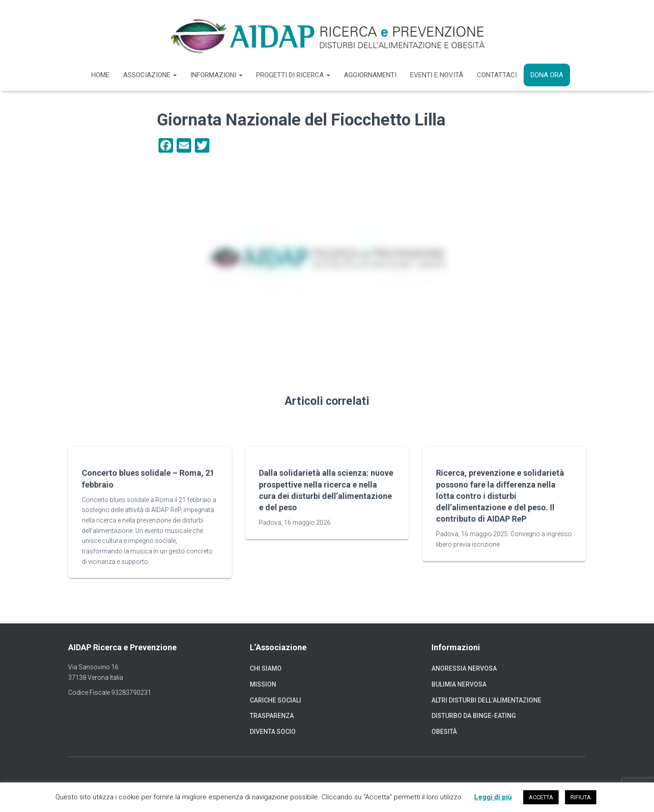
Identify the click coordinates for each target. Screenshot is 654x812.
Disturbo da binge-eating (474, 716)
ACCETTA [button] (541, 797)
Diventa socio (273, 732)
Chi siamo (266, 668)
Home (100, 75)
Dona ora (547, 75)
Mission (263, 684)
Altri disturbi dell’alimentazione (486, 700)
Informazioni (216, 75)
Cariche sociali (275, 700)
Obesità (444, 732)
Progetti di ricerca (293, 75)
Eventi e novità (437, 75)
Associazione (150, 75)
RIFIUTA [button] (581, 797)
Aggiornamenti (370, 75)
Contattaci (497, 75)
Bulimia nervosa (459, 684)
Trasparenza (272, 716)
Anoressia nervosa (464, 668)
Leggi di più (493, 797)
